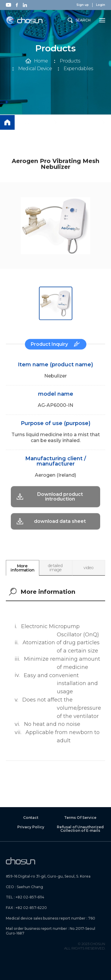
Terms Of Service (80, 818)
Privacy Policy (31, 827)
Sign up (83, 5)
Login (101, 5)
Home (41, 61)
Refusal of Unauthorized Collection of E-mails (80, 829)
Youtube (8, 5)
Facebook (17, 5)
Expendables (78, 69)
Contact (31, 818)
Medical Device (35, 69)
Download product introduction (60, 484)
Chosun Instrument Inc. (24, 20)
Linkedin (25, 5)
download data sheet (60, 508)
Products (70, 61)
